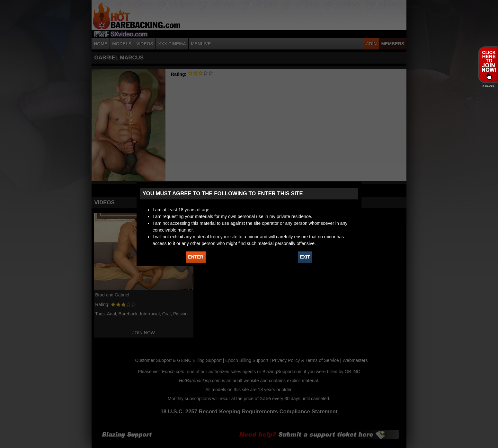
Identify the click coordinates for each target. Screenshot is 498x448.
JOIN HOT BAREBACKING (488, 65)
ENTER (196, 257)
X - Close (488, 86)
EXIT (305, 257)
